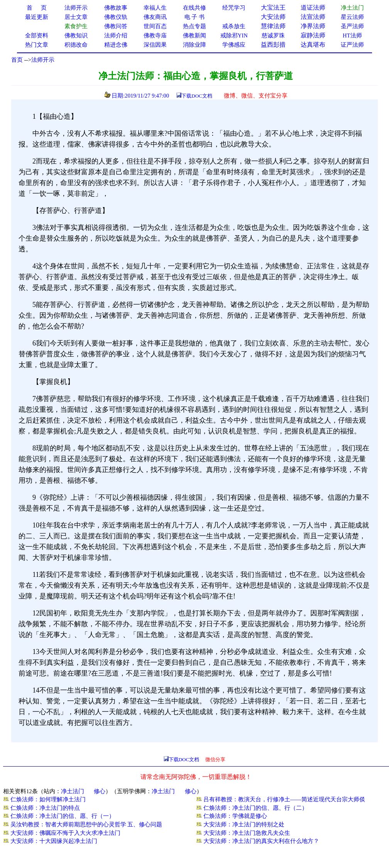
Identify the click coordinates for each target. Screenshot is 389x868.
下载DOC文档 (197, 96)
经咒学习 (234, 8)
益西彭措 (273, 45)
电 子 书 (194, 17)
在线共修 (194, 8)
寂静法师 (313, 35)
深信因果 (155, 45)
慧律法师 (273, 26)
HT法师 (352, 35)
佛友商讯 (155, 17)
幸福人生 (155, 8)
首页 (17, 60)
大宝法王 (273, 8)
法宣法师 (313, 17)
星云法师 (352, 17)
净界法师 (313, 26)
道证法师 (313, 8)
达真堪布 (313, 45)
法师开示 (43, 60)
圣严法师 (352, 26)
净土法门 (73, 791)
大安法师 (273, 17)
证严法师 (352, 45)
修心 (100, 791)
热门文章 (37, 45)
